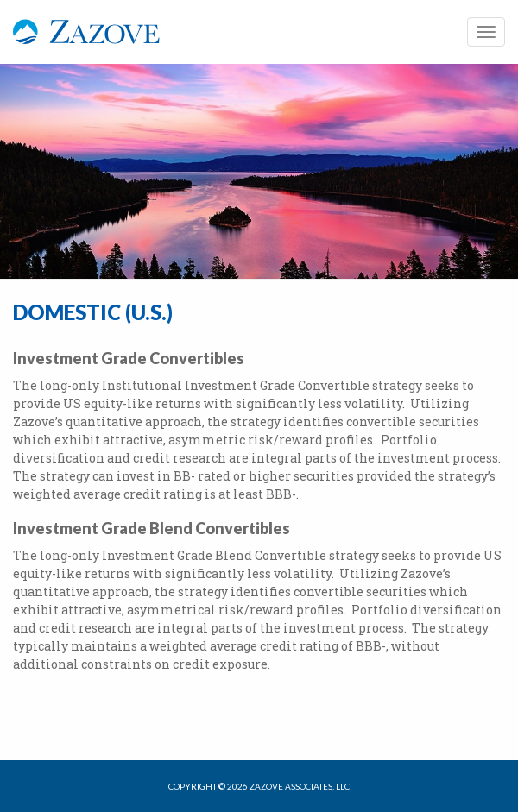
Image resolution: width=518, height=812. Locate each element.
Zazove (86, 41)
